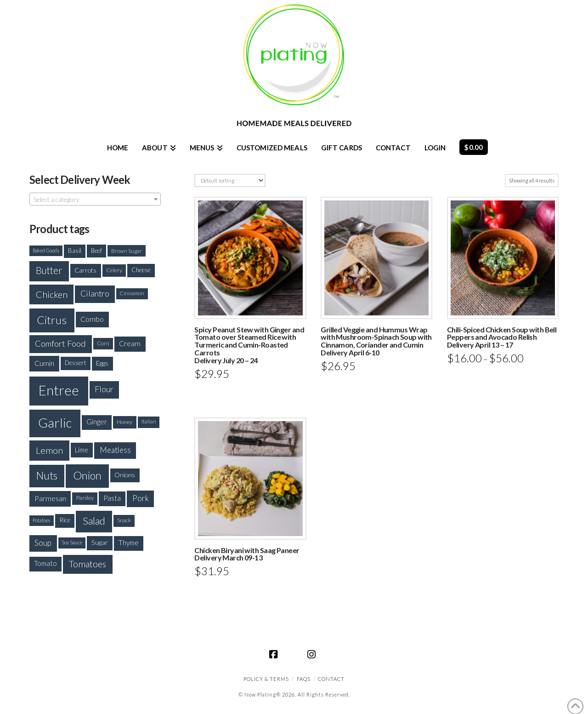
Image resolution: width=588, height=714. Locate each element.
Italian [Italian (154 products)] (149, 421)
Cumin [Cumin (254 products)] (44, 363)
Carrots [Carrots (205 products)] (85, 270)
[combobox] (95, 199)
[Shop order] (230, 180)
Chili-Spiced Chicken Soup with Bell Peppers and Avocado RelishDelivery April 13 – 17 (502, 337)
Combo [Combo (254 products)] (92, 319)
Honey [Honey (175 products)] (124, 422)
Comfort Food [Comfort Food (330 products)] (60, 343)
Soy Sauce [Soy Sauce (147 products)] (72, 542)
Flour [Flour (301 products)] (104, 389)
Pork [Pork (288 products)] (141, 498)
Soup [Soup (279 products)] (43, 543)
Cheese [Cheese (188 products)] (141, 270)
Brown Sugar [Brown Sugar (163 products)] (127, 251)
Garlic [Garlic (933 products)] (55, 423)
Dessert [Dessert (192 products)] (76, 363)
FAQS (304, 679)
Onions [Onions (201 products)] (125, 475)
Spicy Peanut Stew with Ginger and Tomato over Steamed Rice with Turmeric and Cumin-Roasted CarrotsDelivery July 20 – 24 (249, 345)
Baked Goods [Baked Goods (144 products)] (46, 250)
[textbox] (95, 200)
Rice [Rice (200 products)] (65, 520)
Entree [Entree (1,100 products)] (59, 390)
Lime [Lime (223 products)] (82, 450)
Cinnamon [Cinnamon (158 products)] (132, 293)
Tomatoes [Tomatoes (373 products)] (88, 564)
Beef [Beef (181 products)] (96, 251)
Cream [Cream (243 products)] (130, 343)
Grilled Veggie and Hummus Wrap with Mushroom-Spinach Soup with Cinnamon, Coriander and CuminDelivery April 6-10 (376, 341)
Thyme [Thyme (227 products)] (129, 543)
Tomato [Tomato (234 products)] (45, 563)
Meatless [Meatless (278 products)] (115, 450)
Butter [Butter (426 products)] (49, 270)
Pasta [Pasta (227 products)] (112, 498)
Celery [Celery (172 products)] (114, 270)
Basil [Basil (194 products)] (75, 251)
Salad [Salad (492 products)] (94, 521)
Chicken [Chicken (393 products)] (52, 294)
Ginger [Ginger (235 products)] (97, 422)
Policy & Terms (266, 679)
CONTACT (331, 679)
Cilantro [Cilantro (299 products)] (95, 294)
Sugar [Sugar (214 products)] (100, 542)
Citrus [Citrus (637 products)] (52, 320)
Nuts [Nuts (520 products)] (47, 476)
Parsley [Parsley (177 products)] (85, 498)
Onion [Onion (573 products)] (87, 475)
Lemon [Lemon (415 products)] (49, 450)
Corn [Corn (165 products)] (103, 343)
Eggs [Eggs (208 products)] (102, 363)
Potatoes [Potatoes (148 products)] (41, 520)
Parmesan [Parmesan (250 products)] (50, 498)
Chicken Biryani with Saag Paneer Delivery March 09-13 (247, 554)
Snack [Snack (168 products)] (124, 520)
